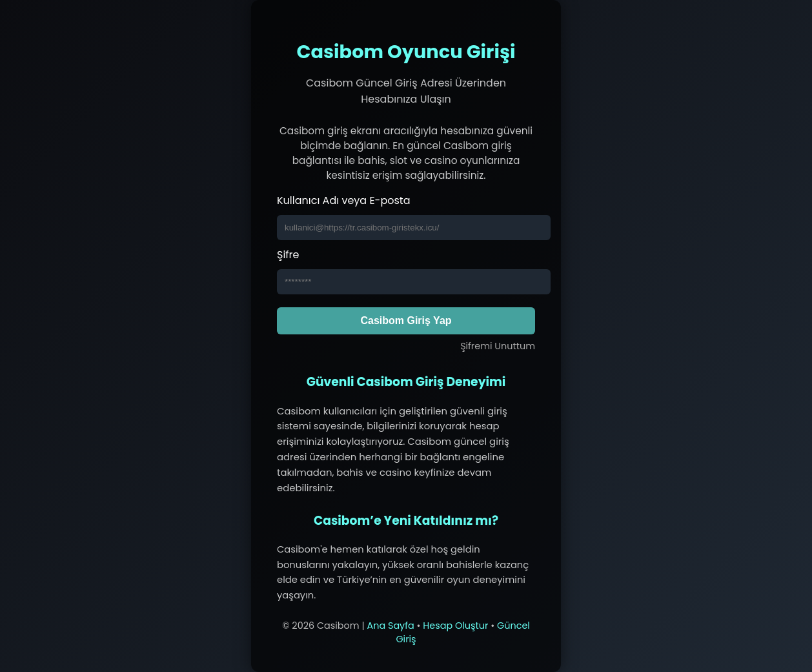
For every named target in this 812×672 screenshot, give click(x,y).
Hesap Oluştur (455, 626)
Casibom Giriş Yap (406, 321)
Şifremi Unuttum (498, 346)
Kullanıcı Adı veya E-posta (343, 200)
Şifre (288, 255)
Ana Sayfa (390, 626)
